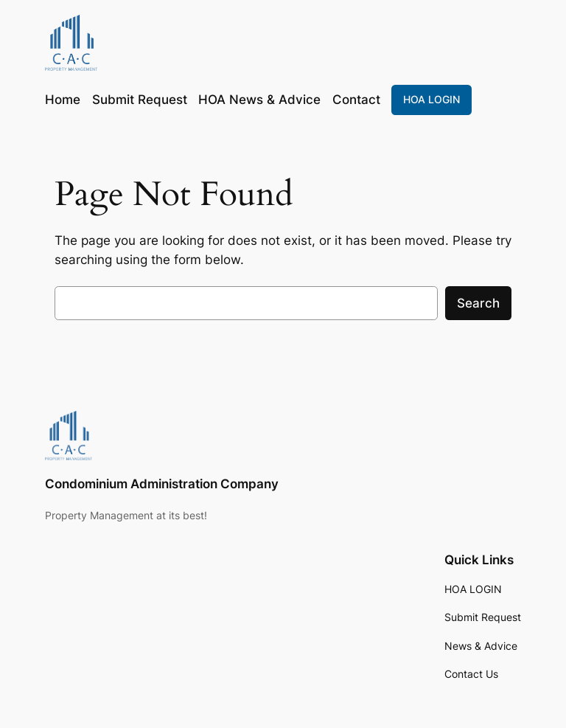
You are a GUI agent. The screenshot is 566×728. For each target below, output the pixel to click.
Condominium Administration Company (162, 484)
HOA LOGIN (432, 99)
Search (478, 303)
